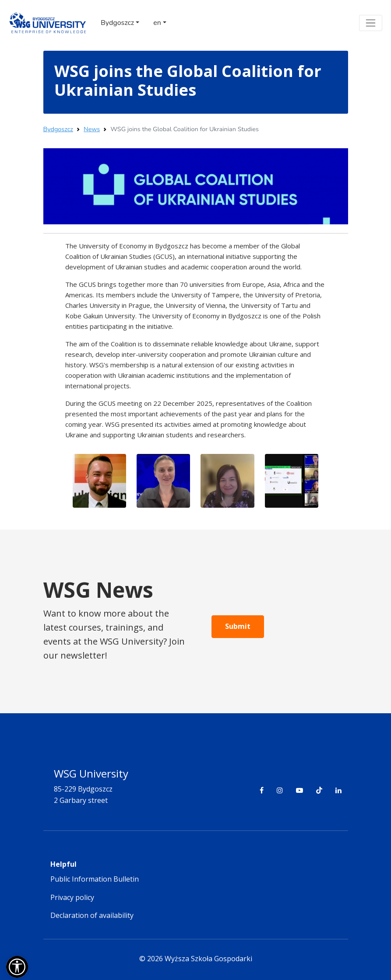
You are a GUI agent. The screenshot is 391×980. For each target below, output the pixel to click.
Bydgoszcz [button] (117, 23)
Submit (238, 626)
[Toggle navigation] (371, 23)
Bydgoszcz (58, 129)
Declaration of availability (92, 915)
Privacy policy (72, 897)
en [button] (157, 23)
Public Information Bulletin (95, 879)
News (92, 129)
